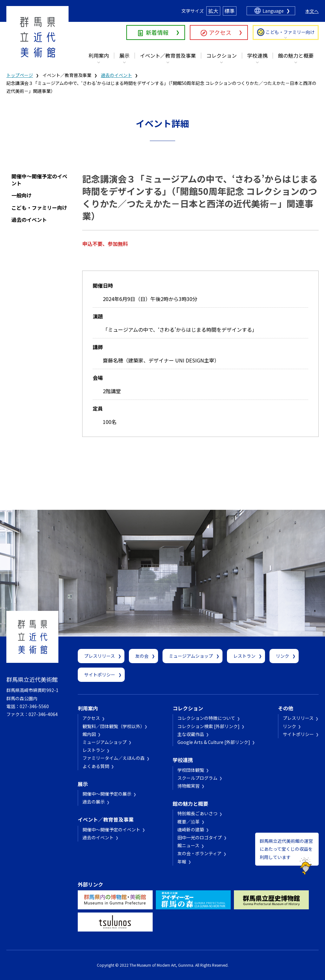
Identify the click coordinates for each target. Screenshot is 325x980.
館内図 (89, 734)
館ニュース (188, 845)
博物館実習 (189, 786)
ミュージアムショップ (191, 656)
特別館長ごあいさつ (197, 813)
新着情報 (157, 32)
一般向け (22, 195)
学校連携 (257, 55)
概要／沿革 (189, 822)
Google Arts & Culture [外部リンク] (214, 742)
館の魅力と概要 (296, 55)
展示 (124, 55)
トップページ (20, 75)
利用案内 (99, 55)
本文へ (312, 11)
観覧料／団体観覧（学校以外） (113, 726)
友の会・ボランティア (199, 853)
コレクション (222, 55)
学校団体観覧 (191, 770)
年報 (182, 862)
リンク (282, 656)
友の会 (142, 656)
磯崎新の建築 (191, 829)
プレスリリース (99, 656)
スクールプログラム (197, 778)
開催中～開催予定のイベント (39, 180)
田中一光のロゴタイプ (200, 837)
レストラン (244, 656)
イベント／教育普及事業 (168, 55)
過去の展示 (94, 802)
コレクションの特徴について (206, 718)
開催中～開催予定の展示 (107, 794)
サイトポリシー (100, 675)
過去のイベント (116, 75)
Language (273, 11)
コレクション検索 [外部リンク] (209, 726)
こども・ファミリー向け (290, 32)
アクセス (220, 32)
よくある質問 (96, 766)
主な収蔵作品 (191, 734)
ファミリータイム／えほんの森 (114, 758)
